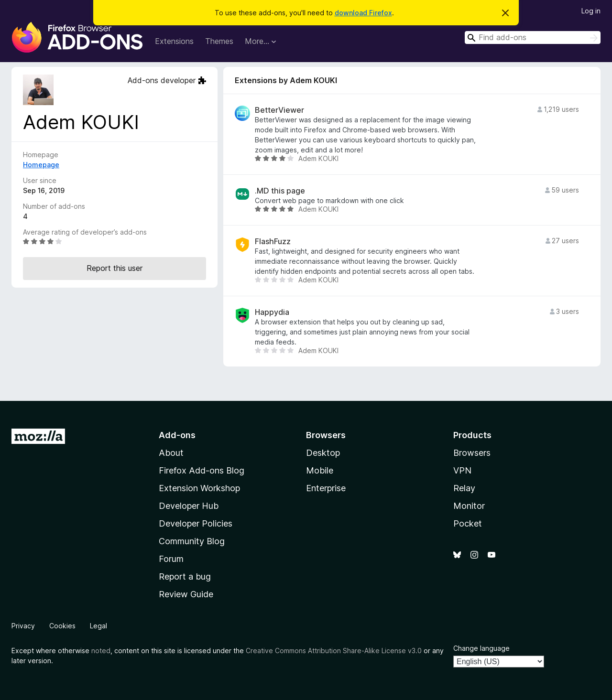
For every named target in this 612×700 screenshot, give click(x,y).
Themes (219, 41)
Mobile (320, 470)
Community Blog (192, 541)
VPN (462, 470)
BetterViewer (279, 110)
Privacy (23, 626)
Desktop (323, 453)
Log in (591, 11)
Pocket (468, 523)
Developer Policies (196, 523)
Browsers (472, 453)
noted (101, 651)
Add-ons (177, 435)
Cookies (62, 626)
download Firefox (363, 13)
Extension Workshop (199, 488)
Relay (464, 488)
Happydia (272, 312)
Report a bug (185, 576)
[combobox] (533, 38)
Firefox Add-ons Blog (202, 470)
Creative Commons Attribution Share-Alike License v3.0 (334, 651)
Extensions (174, 41)
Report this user (115, 268)
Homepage (41, 165)
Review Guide (186, 594)
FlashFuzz (273, 242)
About (171, 453)
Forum (171, 559)
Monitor (469, 506)
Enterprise (326, 488)
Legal (98, 626)
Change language (481, 648)
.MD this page (280, 191)
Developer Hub (189, 506)
